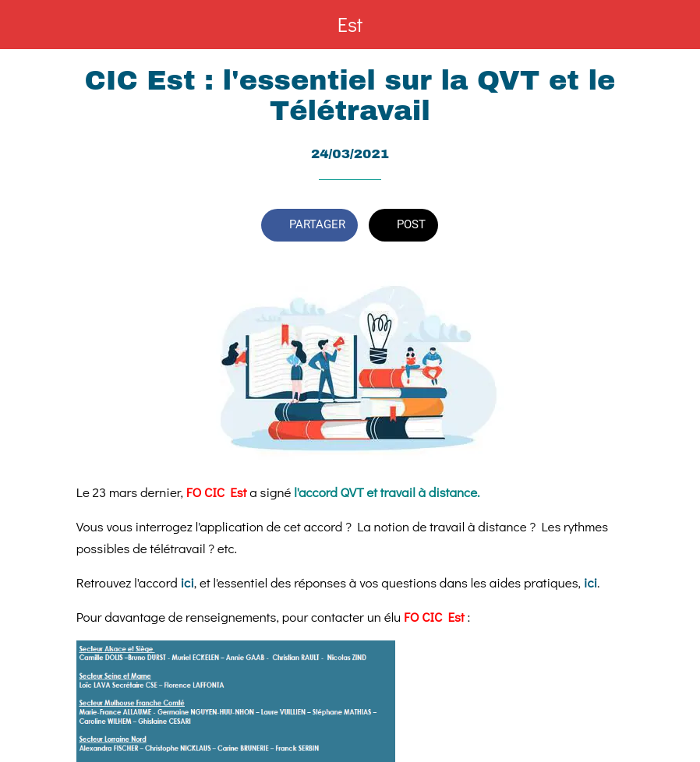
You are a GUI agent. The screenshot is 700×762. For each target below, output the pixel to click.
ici (187, 582)
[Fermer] (25, 25)
